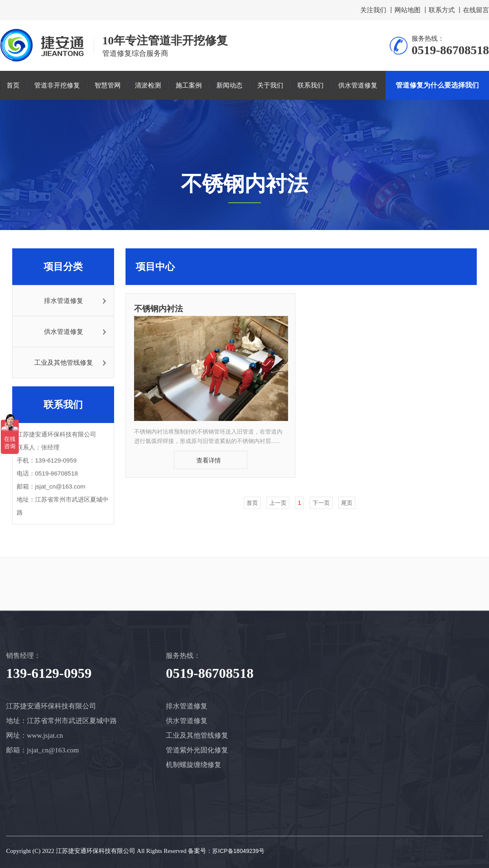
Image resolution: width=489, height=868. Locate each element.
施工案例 (189, 85)
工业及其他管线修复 (64, 363)
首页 (13, 85)
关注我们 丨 (377, 10)
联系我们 (311, 85)
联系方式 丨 (446, 10)
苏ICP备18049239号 (238, 851)
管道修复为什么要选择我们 (437, 85)
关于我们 (270, 85)
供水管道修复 (358, 85)
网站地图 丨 (412, 10)
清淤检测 (148, 85)
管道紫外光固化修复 (197, 750)
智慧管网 (108, 85)
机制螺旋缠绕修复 (194, 765)
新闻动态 (229, 85)
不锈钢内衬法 (159, 309)
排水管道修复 (64, 301)
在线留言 (476, 10)
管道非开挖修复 (57, 85)
